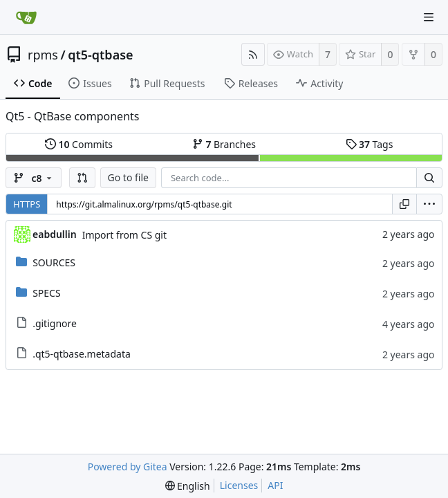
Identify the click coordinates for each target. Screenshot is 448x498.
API (275, 485)
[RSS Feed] (253, 54)
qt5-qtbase (100, 55)
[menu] (429, 204)
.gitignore (55, 323)
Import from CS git (124, 235)
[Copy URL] (404, 204)
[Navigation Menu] (429, 17)
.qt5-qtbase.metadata (82, 354)
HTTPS (27, 204)
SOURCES (54, 262)
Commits (79, 144)
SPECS (46, 293)
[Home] (26, 17)
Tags (370, 144)
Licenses (239, 485)
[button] (82, 178)
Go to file (128, 177)
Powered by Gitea (128, 467)
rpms (43, 55)
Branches (224, 144)
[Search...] (429, 178)
